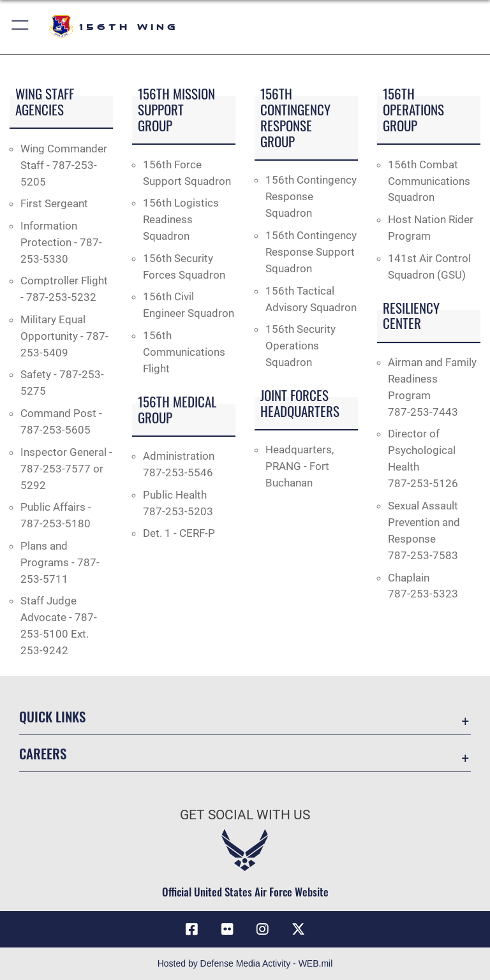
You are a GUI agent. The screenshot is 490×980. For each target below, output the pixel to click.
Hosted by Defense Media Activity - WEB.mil (245, 963)
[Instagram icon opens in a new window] (263, 929)
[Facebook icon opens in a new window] (191, 929)
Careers (43, 753)
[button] (21, 27)
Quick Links (52, 716)
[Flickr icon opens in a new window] (227, 929)
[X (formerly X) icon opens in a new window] (299, 929)
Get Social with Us (245, 815)
